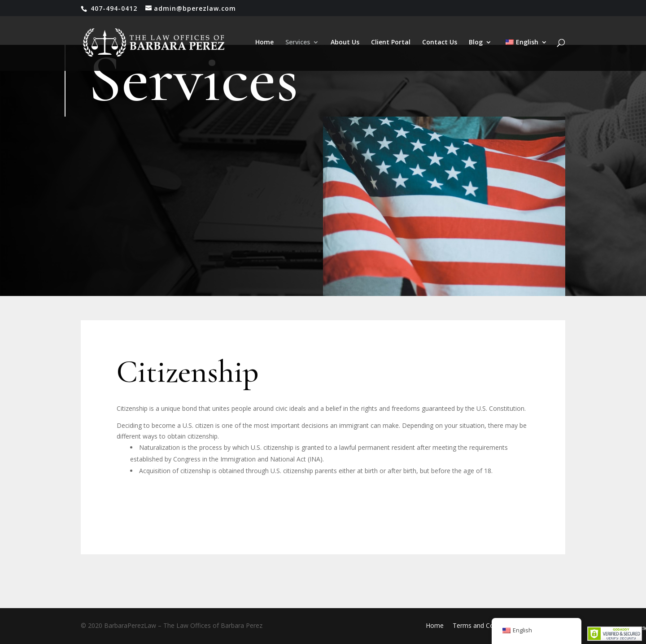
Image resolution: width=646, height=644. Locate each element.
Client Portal (391, 43)
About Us (345, 43)
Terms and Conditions (485, 625)
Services (298, 43)
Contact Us (440, 43)
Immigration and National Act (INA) (271, 459)
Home (264, 43)
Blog (476, 43)
